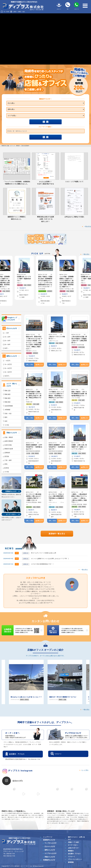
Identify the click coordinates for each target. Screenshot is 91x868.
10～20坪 (7, 337)
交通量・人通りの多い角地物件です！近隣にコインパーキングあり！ (79, 447)
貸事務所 (7, 291)
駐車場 (7, 468)
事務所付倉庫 (9, 449)
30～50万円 (8, 372)
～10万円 (7, 361)
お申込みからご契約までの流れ (74, 217)
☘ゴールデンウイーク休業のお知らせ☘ (44, 553)
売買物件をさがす (11, 491)
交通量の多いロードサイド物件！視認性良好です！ (45, 279)
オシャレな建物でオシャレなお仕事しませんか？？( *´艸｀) (50, 559)
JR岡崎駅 (7, 410)
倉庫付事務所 (9, 441)
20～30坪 (7, 341)
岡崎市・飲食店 (24, 701)
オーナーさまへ (11, 514)
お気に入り (40, 365)
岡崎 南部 (20, 291)
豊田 (6, 417)
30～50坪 (7, 344)
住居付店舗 (81, 347)
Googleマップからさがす (12, 319)
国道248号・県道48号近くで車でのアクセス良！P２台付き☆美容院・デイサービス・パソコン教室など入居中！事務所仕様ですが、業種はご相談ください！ (34, 343)
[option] (24, 281)
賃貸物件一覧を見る (57, 534)
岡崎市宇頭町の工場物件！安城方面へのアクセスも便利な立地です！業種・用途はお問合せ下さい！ (34, 396)
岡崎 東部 (29, 507)
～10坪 (7, 333)
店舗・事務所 (27, 291)
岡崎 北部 (52, 343)
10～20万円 (8, 364)
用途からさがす (12, 433)
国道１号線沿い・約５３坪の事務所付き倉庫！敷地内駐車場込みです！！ (79, 394)
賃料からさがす (12, 356)
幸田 (6, 421)
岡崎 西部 (29, 404)
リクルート (58, 754)
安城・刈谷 (8, 414)
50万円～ (7, 376)
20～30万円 (8, 368)
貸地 (6, 464)
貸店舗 (7, 456)
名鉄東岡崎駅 (64, 291)
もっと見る (85, 770)
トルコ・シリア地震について (74, 182)
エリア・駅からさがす (12, 385)
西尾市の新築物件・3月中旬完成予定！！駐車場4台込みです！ (34, 447)
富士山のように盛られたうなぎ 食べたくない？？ (65, 697)
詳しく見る (30, 365)
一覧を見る (88, 227)
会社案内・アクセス (17, 754)
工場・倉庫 (36, 404)
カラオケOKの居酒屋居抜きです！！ (43, 564)
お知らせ (26, 553)
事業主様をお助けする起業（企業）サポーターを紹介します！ (45, 219)
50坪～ (7, 348)
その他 (28, 453)
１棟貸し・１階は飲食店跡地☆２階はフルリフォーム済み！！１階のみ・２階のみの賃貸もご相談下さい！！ (79, 498)
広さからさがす (12, 328)
